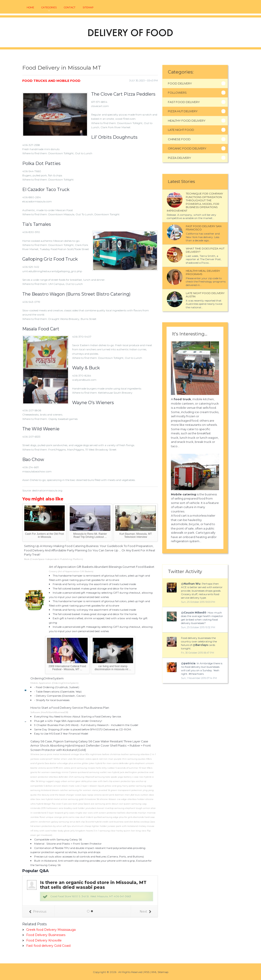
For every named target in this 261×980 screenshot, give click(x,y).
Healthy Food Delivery (187, 121)
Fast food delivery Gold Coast (49, 946)
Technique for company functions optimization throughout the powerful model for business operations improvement (195, 202)
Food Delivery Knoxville (44, 940)
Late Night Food (181, 130)
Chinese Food (179, 139)
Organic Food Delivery (187, 148)
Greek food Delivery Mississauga (51, 930)
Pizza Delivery (179, 158)
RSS (147, 972)
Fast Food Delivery (184, 102)
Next (145, 912)
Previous (38, 912)
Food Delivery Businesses (46, 935)
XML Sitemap (160, 972)
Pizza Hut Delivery (183, 111)
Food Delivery (180, 83)
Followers (177, 93)
